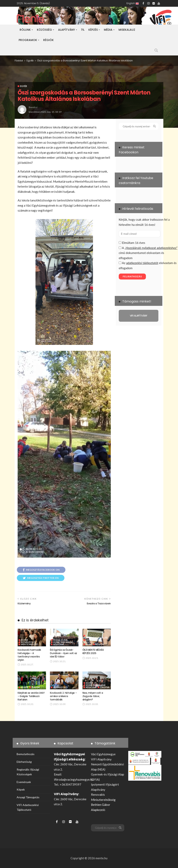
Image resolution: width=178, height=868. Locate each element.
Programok (28, 40)
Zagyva (105, 687)
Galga (36, 687)
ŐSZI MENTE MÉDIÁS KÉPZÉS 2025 (93, 651)
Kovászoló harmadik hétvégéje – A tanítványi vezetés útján (29, 655)
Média (108, 30)
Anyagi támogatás (28, 797)
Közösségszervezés (96, 638)
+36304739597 (71, 784)
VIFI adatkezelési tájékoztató (28, 807)
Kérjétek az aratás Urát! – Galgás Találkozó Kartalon (31, 696)
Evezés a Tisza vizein (99, 603)
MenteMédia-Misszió (92, 641)
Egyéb (23, 86)
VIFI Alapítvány (101, 759)
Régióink (59, 644)
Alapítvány (67, 30)
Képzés (93, 30)
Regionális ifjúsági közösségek (28, 772)
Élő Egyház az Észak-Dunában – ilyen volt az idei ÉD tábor (64, 653)
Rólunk (25, 30)
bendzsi (33, 107)
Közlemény (24, 603)
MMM (89, 644)
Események (24, 782)
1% (83, 30)
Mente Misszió (30, 644)
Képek (21, 789)
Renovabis (98, 795)
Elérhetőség (24, 762)
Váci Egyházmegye (103, 754)
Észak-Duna (60, 640)
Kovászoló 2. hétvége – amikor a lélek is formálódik (63, 696)
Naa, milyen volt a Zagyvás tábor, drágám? (93, 696)
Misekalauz (127, 30)
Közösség (44, 30)
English (133, 3)
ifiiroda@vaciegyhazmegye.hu (74, 779)
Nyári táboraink (63, 642)
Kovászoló (28, 642)
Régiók (48, 40)
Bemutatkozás (26, 754)
